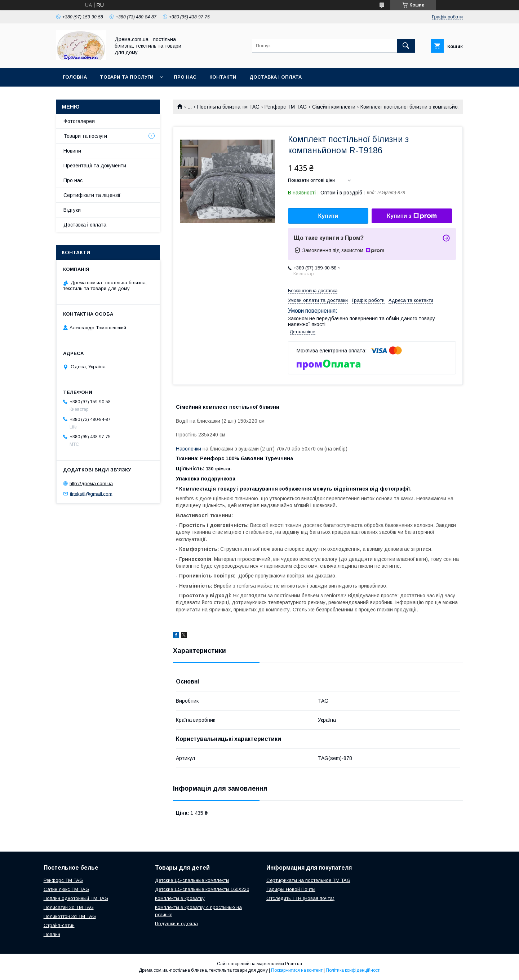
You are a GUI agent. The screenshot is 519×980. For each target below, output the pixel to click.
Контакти (223, 77)
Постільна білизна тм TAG (228, 107)
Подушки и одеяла (176, 924)
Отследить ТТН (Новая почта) (300, 898)
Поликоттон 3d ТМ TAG (70, 916)
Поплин (52, 934)
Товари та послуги (127, 77)
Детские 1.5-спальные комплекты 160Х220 (202, 889)
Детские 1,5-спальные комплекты (192, 880)
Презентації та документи (95, 166)
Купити (328, 216)
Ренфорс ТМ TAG (286, 107)
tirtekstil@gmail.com (91, 494)
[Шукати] (406, 46)
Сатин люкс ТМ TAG (66, 889)
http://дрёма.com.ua (91, 484)
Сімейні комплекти (334, 107)
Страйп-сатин (59, 925)
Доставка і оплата (276, 77)
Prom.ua (294, 964)
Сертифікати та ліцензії (92, 195)
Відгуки (72, 210)
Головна (75, 77)
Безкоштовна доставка (313, 291)
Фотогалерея (79, 121)
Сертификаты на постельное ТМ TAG (308, 880)
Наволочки (188, 449)
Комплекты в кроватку (180, 898)
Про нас (185, 77)
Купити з (412, 216)
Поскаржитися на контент (297, 970)
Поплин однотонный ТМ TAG (76, 898)
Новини (72, 151)
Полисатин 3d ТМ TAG (69, 907)
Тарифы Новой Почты (291, 889)
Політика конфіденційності (353, 970)
